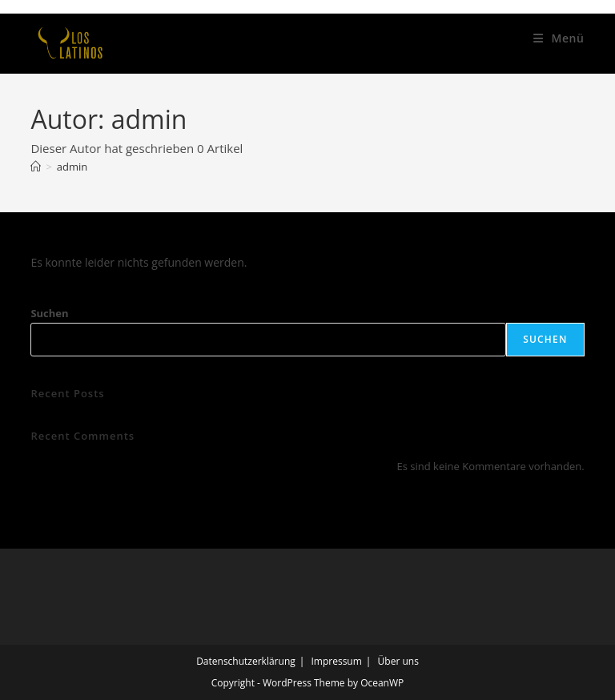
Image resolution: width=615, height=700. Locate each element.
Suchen (49, 313)
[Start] (36, 167)
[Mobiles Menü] (559, 38)
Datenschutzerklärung (246, 661)
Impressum (336, 661)
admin (72, 167)
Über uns (398, 661)
